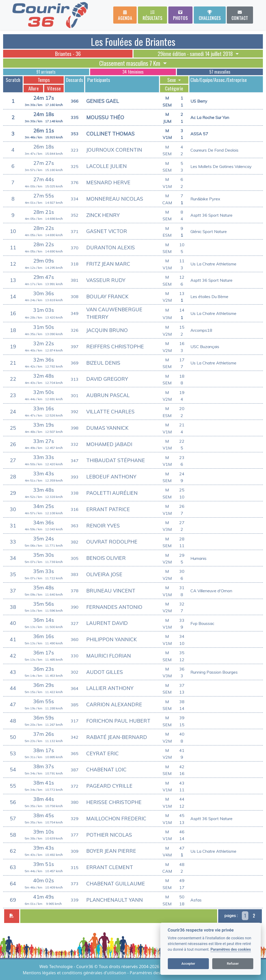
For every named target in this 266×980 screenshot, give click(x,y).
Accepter (188, 964)
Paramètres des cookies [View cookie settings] (153, 973)
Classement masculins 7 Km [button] (130, 63)
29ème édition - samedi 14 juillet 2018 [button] (196, 54)
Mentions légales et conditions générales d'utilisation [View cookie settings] (75, 973)
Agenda (125, 16)
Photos (180, 16)
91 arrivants (46, 72)
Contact (240, 16)
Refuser (233, 964)
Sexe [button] (172, 80)
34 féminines (133, 72)
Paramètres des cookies (231, 950)
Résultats (152, 16)
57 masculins (220, 72)
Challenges (210, 16)
